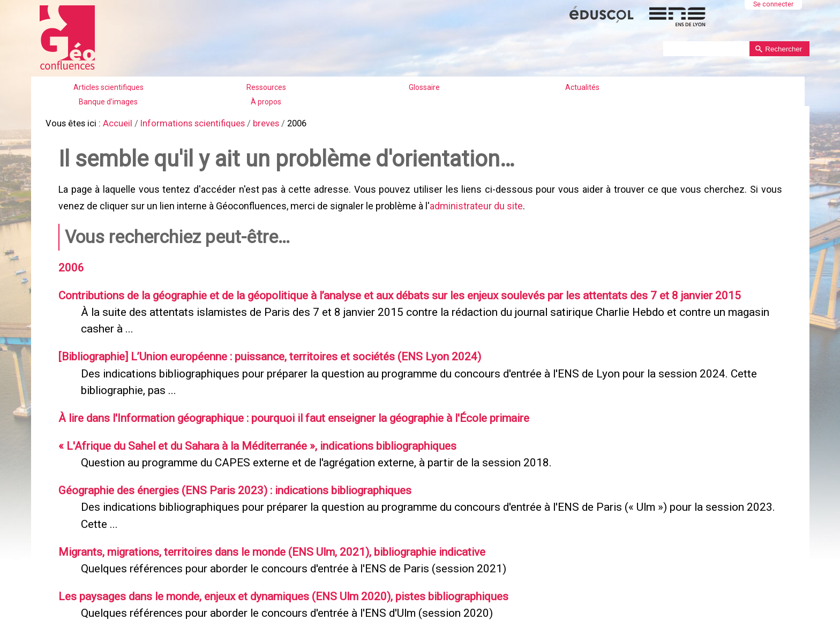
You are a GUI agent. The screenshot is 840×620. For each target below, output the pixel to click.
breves (255, 123)
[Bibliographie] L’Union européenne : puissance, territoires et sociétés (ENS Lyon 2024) (261, 347)
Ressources (266, 87)
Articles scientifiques (108, 87)
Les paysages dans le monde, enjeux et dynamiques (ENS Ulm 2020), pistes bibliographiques (273, 577)
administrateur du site (475, 202)
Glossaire (424, 87)
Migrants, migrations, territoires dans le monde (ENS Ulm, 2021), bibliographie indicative (264, 534)
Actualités (582, 87)
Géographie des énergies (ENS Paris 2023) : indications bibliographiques (227, 475)
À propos (266, 102)
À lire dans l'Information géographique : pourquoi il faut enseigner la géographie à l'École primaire (286, 406)
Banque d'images (108, 102)
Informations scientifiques (184, 123)
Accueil (113, 123)
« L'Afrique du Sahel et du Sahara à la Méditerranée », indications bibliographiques (248, 433)
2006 (69, 262)
